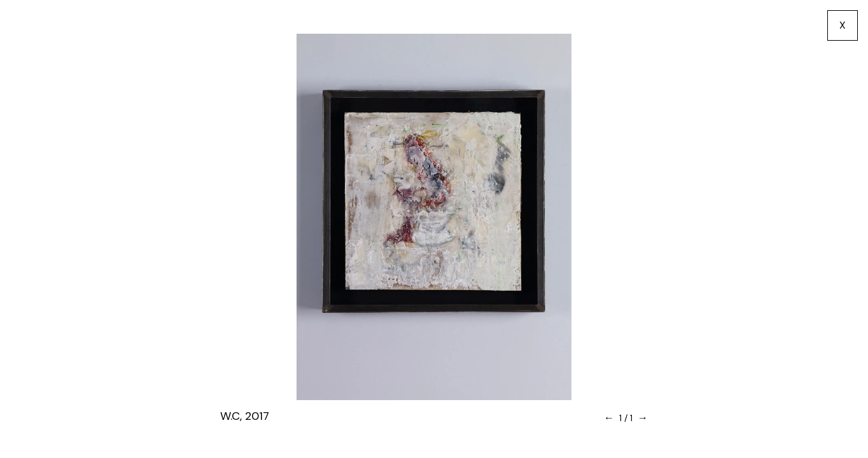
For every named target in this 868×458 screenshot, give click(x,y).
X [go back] (843, 25)
